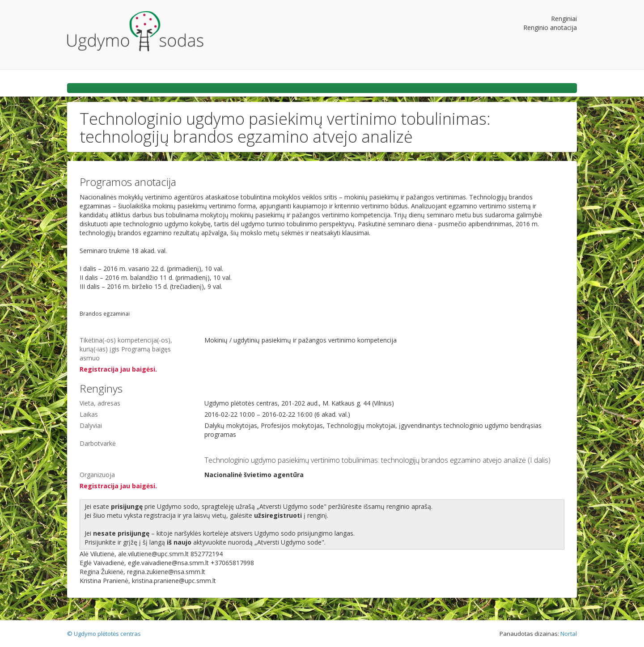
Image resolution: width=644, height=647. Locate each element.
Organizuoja (97, 475)
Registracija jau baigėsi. (118, 369)
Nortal (569, 634)
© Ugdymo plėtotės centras (104, 634)
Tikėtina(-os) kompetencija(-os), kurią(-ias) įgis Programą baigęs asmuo (126, 349)
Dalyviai (91, 425)
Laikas (89, 414)
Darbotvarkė (98, 443)
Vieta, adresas (100, 403)
